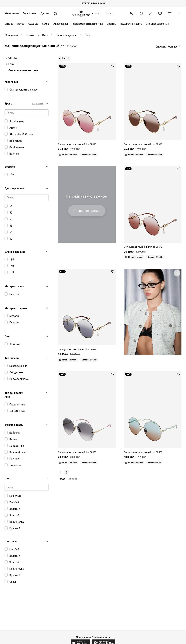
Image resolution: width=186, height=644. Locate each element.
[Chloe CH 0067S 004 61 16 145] (87, 105)
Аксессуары (61, 24)
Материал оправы (16, 308)
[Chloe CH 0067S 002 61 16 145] (153, 207)
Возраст (10, 167)
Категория (11, 82)
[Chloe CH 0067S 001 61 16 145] (87, 310)
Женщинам (12, 13)
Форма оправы (14, 425)
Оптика (9, 24)
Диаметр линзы (15, 188)
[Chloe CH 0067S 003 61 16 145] (153, 105)
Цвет (8, 478)
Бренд (8, 104)
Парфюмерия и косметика (87, 24)
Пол (7, 336)
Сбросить (38, 103)
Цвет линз (11, 542)
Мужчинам (30, 13)
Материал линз (14, 286)
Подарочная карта (131, 24)
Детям (45, 13)
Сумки (46, 24)
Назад (62, 479)
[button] (141, 14)
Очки (11, 64)
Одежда (33, 24)
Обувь (21, 24)
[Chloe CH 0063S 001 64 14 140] (87, 413)
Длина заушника (15, 252)
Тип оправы (12, 358)
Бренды (112, 24)
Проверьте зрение (87, 211)
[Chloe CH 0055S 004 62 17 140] (153, 413)
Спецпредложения (157, 24)
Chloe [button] (62, 58)
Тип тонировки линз (14, 395)
